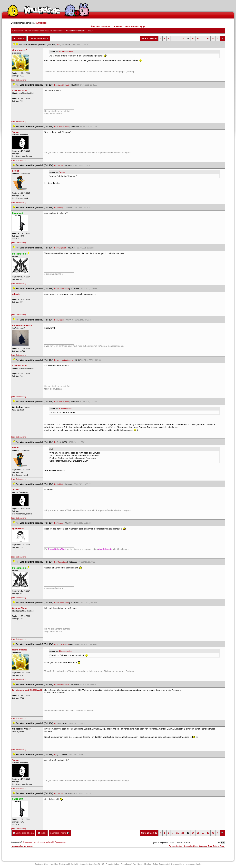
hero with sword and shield (43, 842)
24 (193, 38)
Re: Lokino (58, 208)
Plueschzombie (66, 651)
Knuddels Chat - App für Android (64, 864)
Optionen (19, 38)
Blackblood (28, 842)
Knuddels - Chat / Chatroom (195, 846)
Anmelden (41, 23)
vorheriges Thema (23, 833)
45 (208, 38)
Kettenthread (57, 31)
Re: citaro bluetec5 (62, 85)
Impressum (191, 864)
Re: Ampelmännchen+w (64, 360)
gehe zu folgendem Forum (163, 843)
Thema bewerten (39, 38)
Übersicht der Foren (100, 27)
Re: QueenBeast (61, 562)
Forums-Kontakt (175, 846)
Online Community (161, 864)
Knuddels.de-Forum (21, 31)
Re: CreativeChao (62, 127)
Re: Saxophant (60, 248)
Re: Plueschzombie (62, 289)
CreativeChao (65, 409)
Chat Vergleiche (177, 864)
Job (199, 864)
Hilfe (128, 27)
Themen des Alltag (40, 31)
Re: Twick (58, 165)
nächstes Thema (60, 833)
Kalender (118, 27)
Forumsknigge (138, 27)
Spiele (141, 864)
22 (183, 38)
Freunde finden (112, 864)
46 (213, 38)
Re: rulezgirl (59, 320)
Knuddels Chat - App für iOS (92, 864)
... (173, 38)
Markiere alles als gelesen (22, 846)
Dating (148, 864)
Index (42, 833)
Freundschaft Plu (128, 864)
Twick (62, 172)
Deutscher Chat (42, 864)
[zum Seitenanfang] (19, 80)
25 (198, 38)
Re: (59, 45)
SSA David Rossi (66, 52)
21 (177, 38)
